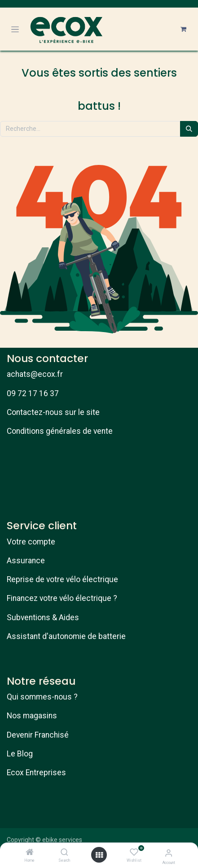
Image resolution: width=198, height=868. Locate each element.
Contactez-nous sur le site (53, 412)
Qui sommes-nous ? (42, 697)
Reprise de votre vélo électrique (62, 579)
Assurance (26, 561)
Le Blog (20, 754)
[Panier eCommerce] (183, 29)
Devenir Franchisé (38, 735)
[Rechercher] (189, 129)
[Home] (30, 853)
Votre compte (31, 542)
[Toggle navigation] (15, 29)
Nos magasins (32, 716)
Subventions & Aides (43, 618)
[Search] (64, 853)
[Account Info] (169, 853)
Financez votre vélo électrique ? (62, 598)
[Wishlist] (134, 852)
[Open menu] (99, 855)
